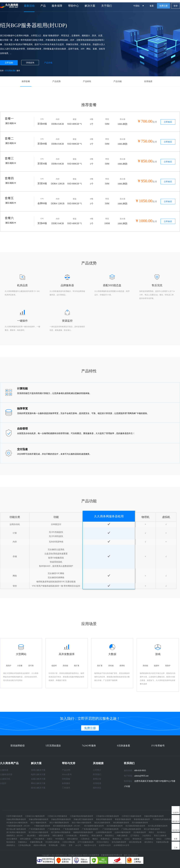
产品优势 (57, 81)
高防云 (151, 832)
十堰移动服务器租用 (42, 826)
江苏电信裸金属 (24, 845)
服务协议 (97, 788)
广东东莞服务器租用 (37, 829)
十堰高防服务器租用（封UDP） (19, 826)
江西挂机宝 (149, 839)
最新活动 (29, 6)
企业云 (127, 839)
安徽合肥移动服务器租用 (39, 819)
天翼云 (63, 845)
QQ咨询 (176, 813)
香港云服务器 (97, 836)
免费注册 (163, 6)
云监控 (3, 783)
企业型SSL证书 (105, 845)
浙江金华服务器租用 (152, 829)
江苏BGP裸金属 (69, 842)
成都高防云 (11, 845)
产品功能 (118, 81)
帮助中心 (73, 6)
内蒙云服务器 (122, 836)
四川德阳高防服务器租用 (135, 826)
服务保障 (57, 6)
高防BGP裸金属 (40, 845)
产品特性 (87, 81)
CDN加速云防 (71, 836)
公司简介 (97, 770)
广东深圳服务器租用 (111, 829)
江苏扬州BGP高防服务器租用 (107, 816)
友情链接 (97, 783)
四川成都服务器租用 (140, 823)
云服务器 (4, 770)
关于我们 (107, 6)
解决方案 (90, 6)
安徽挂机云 (23, 842)
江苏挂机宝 (85, 839)
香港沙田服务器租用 (104, 819)
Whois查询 (67, 774)
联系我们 (97, 774)
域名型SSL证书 (90, 845)
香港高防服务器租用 (142, 819)
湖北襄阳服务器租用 (121, 823)
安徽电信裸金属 (162, 842)
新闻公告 (97, 779)
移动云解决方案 (38, 788)
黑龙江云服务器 (160, 836)
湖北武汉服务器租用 (102, 823)
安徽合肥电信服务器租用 (154, 816)
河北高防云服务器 (52, 842)
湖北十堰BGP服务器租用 (81, 823)
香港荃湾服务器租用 (123, 819)
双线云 (159, 839)
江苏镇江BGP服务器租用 (35, 816)
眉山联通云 (31, 836)
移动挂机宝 (137, 839)
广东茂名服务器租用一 (91, 829)
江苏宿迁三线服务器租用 (131, 816)
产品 (43, 6)
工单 (176, 848)
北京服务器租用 (140, 832)
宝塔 (71, 845)
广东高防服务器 (54, 829)
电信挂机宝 (11, 842)
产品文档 (66, 770)
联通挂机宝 (105, 839)
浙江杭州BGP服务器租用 (16, 832)
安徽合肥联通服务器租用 (16, 819)
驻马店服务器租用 (119, 842)
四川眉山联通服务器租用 (158, 826)
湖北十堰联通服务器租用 (59, 823)
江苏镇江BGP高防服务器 (57, 816)
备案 (152, 6)
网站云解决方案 (38, 783)
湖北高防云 (149, 842)
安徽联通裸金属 (36, 842)
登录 (176, 6)
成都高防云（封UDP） (15, 836)
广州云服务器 (39, 839)
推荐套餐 (26, 81)
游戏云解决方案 (38, 770)
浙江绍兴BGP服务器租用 (38, 832)
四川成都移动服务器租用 (94, 826)
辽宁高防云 (135, 836)
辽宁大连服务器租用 (86, 842)
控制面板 (66, 779)
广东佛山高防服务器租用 (131, 829)
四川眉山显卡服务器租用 (16, 829)
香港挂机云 (117, 839)
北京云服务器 (12, 839)
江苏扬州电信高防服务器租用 (81, 816)
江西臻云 (168, 839)
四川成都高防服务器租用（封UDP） (67, 826)
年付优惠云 (60, 839)
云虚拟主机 (5, 779)
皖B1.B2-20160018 (131, 855)
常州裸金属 (53, 845)
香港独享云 (84, 836)
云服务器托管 (6, 774)
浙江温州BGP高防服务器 (61, 832)
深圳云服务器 (25, 839)
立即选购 (9, 63)
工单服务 (66, 788)
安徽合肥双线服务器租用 (61, 819)
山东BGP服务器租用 (123, 832)
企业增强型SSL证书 (121, 845)
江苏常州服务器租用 (14, 816)
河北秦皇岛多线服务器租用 (163, 819)
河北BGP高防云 (103, 842)
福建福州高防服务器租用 (83, 832)
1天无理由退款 (10, 71)
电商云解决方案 (38, 774)
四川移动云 (161, 832)
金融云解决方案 (38, 779)
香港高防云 (109, 836)
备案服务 (66, 783)
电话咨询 (176, 830)
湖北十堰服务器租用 (38, 823)
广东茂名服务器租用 (71, 829)
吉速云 (50, 839)
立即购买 (168, 122)
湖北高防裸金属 (135, 842)
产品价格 (48, 63)
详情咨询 (30, 63)
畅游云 (95, 839)
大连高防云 (147, 836)
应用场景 (148, 81)
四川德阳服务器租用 (115, 826)
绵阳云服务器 (58, 836)
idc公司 (78, 845)
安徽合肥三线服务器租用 (83, 819)
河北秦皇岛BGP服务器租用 (17, 823)
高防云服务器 (72, 839)
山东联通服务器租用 (104, 832)
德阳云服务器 (44, 836)
